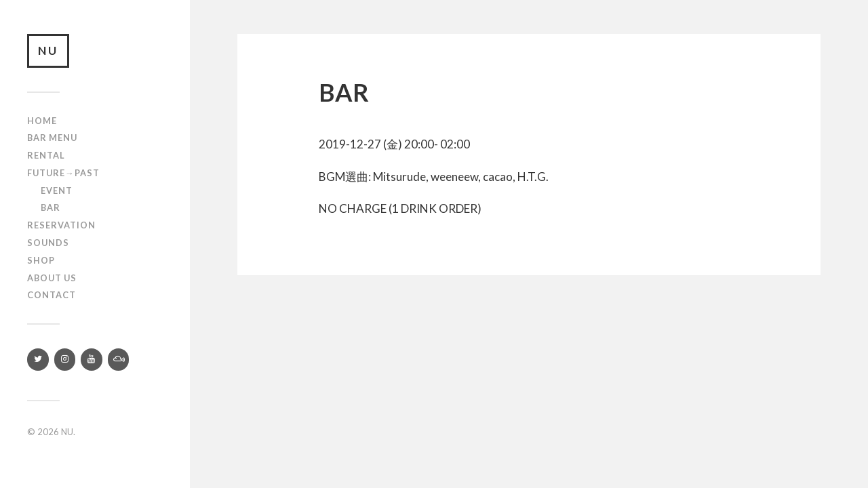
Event (57, 190)
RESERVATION (61, 225)
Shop (41, 260)
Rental (46, 155)
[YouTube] (92, 360)
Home (42, 121)
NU (48, 50)
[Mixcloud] (119, 360)
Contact (52, 295)
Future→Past (63, 173)
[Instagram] (65, 360)
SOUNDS (48, 243)
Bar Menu (52, 138)
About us (52, 278)
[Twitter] (38, 360)
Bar (51, 207)
